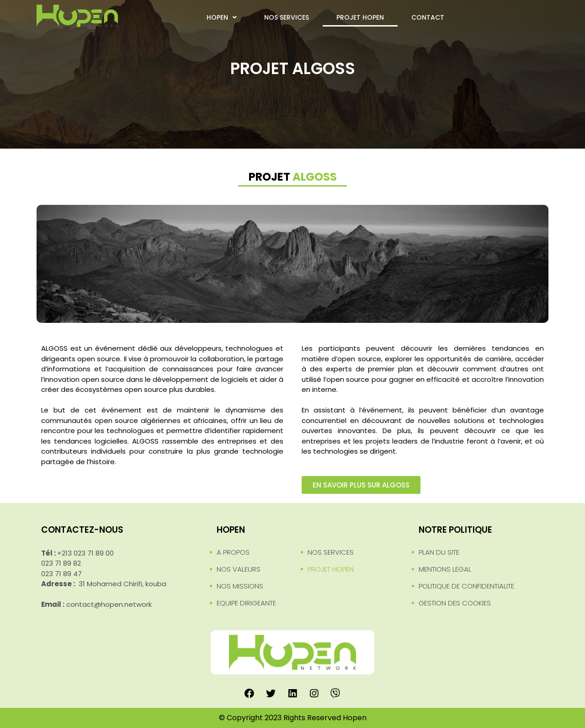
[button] (361, 485)
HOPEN (222, 17)
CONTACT (428, 17)
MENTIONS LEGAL (445, 569)
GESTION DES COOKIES (455, 603)
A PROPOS (233, 552)
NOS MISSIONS (240, 586)
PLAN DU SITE (439, 552)
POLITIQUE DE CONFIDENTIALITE (466, 586)
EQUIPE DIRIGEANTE (246, 603)
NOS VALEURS (239, 569)
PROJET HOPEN (360, 17)
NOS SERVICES (287, 17)
